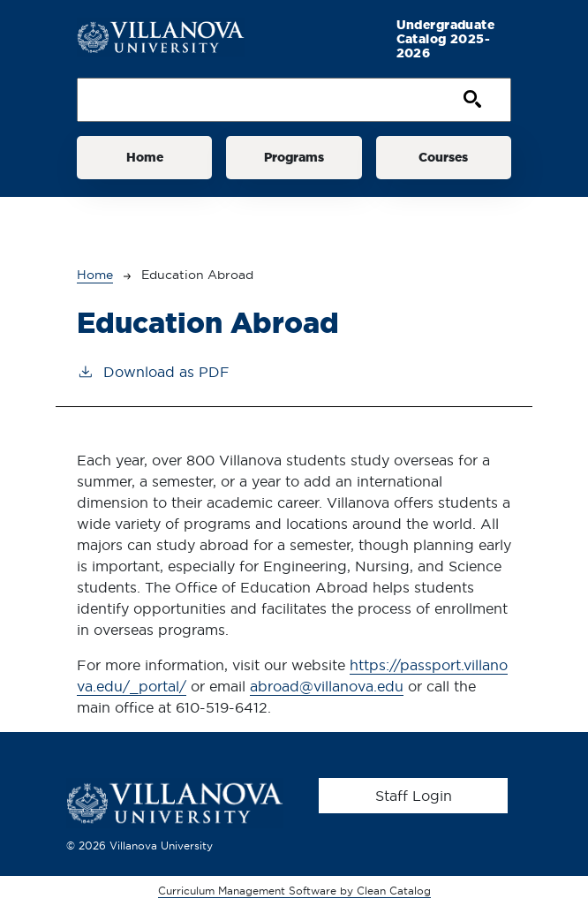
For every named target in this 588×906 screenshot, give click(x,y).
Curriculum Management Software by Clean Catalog (294, 891)
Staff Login (414, 796)
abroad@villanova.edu (327, 686)
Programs (294, 157)
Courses (443, 157)
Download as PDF (153, 371)
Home (145, 157)
